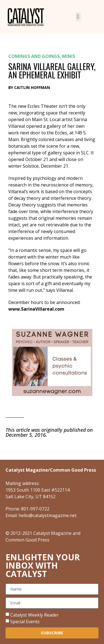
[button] (78, 17)
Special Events (25, 621)
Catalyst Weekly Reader (35, 615)
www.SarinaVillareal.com (36, 309)
